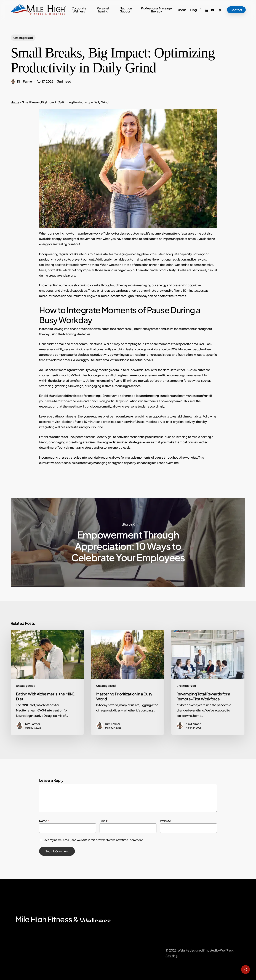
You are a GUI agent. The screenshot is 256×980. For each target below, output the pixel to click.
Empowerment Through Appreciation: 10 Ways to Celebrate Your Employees (128, 542)
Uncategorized (23, 38)
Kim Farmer (25, 81)
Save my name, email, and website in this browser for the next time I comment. (93, 840)
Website (166, 821)
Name (44, 821)
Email (104, 821)
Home (15, 102)
